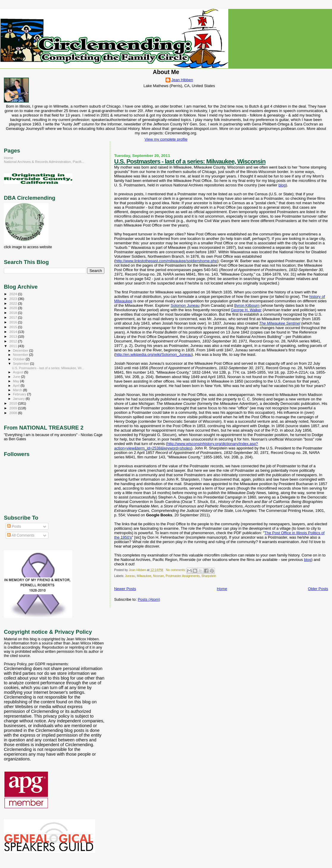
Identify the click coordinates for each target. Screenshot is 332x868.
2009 (14, 408)
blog (282, 185)
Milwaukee (144, 576)
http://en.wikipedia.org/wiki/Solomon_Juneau (154, 354)
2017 (14, 317)
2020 (14, 308)
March (18, 390)
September (22, 364)
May (17, 381)
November (21, 355)
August (19, 372)
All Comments (21, 535)
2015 (14, 327)
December (21, 350)
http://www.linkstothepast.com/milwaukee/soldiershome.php (166, 261)
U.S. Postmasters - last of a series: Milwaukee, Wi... (48, 368)
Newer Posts (125, 589)
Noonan (158, 576)
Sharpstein (209, 576)
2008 (14, 413)
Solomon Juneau (185, 305)
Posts (14, 526)
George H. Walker (246, 310)
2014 (14, 332)
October (19, 359)
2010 (14, 403)
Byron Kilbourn (247, 305)
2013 (14, 336)
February (20, 394)
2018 (14, 313)
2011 (14, 346)
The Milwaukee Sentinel (280, 323)
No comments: (176, 570)
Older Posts (318, 589)
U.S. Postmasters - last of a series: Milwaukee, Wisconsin (190, 161)
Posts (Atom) (149, 599)
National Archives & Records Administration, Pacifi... (44, 162)
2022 (14, 303)
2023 (14, 299)
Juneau (130, 576)
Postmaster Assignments (182, 576)
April (17, 386)
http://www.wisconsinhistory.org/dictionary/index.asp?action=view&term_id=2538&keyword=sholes (186, 446)
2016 (14, 322)
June (17, 377)
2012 (14, 341)
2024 (14, 294)
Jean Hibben (182, 80)
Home (222, 589)
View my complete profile (166, 139)
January (19, 399)
